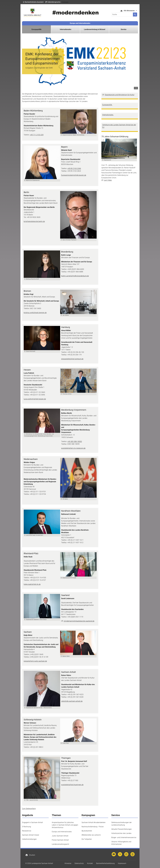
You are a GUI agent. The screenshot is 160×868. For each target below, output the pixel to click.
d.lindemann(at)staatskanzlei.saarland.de (79, 621)
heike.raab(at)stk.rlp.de (32, 584)
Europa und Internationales (80, 23)
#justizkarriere (87, 831)
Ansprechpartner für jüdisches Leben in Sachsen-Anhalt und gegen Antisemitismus (65, 825)
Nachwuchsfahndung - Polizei (93, 827)
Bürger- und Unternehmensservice (124, 837)
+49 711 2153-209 (37, 135)
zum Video (108, 180)
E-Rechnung (26, 827)
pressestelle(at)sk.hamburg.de (72, 359)
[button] (33, 2)
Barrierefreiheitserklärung (105, 863)
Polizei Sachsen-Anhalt (60, 840)
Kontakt (90, 863)
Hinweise (68, 863)
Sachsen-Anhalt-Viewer (31, 835)
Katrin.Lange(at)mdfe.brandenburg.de (75, 276)
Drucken (30, 855)
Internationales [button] (66, 29)
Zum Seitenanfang (29, 809)
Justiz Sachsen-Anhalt (60, 836)
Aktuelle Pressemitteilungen (122, 829)
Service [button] (124, 29)
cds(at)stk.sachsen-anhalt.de (72, 701)
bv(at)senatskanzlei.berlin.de (34, 221)
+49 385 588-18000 (75, 442)
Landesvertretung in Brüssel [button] (95, 29)
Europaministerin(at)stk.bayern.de (74, 175)
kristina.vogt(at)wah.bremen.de (35, 313)
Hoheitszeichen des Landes (121, 833)
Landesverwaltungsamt (60, 844)
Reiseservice (27, 831)
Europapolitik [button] (37, 29)
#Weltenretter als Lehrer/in (91, 835)
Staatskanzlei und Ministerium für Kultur (120, 95)
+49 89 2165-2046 (74, 168)
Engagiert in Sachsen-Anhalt (32, 822)
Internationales (108, 115)
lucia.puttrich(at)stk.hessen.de (35, 399)
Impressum (122, 863)
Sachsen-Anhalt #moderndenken (94, 822)
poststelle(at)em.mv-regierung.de (73, 448)
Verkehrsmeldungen (29, 839)
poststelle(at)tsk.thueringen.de (72, 785)
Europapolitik (107, 105)
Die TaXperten (87, 839)
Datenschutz (79, 863)
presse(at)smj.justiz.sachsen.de (35, 661)
